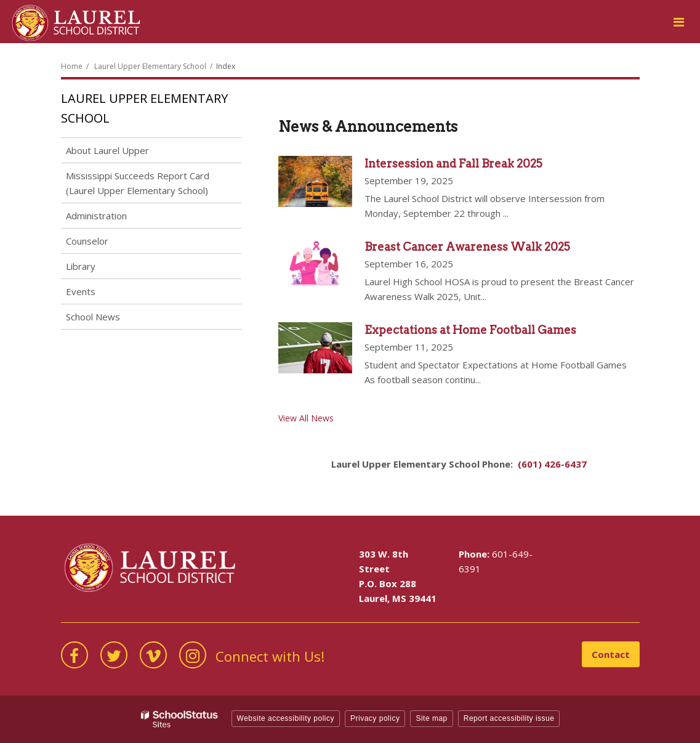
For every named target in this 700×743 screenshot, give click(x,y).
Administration (96, 216)
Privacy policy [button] (375, 718)
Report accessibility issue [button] (509, 718)
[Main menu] (678, 22)
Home (72, 66)
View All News (306, 418)
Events (81, 291)
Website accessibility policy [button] (286, 718)
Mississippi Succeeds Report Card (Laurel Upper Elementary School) (138, 183)
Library (81, 266)
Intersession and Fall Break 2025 (453, 164)
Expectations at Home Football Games (470, 330)
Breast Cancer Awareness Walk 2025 (467, 247)
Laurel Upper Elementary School (150, 66)
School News (93, 317)
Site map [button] (431, 718)
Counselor (87, 241)
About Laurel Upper (107, 150)
